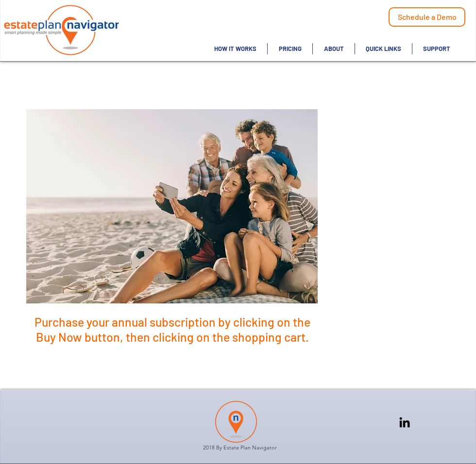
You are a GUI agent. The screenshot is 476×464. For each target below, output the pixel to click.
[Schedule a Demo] (427, 17)
